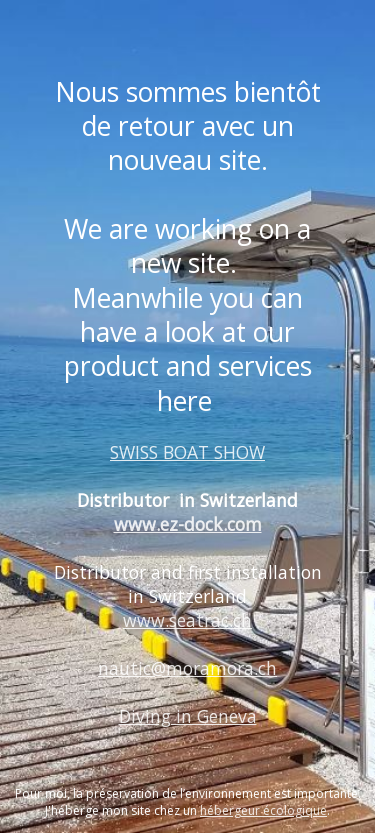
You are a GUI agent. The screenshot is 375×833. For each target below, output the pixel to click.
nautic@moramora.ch (187, 668)
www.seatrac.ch (187, 620)
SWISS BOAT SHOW (187, 452)
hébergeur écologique (263, 810)
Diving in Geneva (188, 716)
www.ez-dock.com (188, 524)
